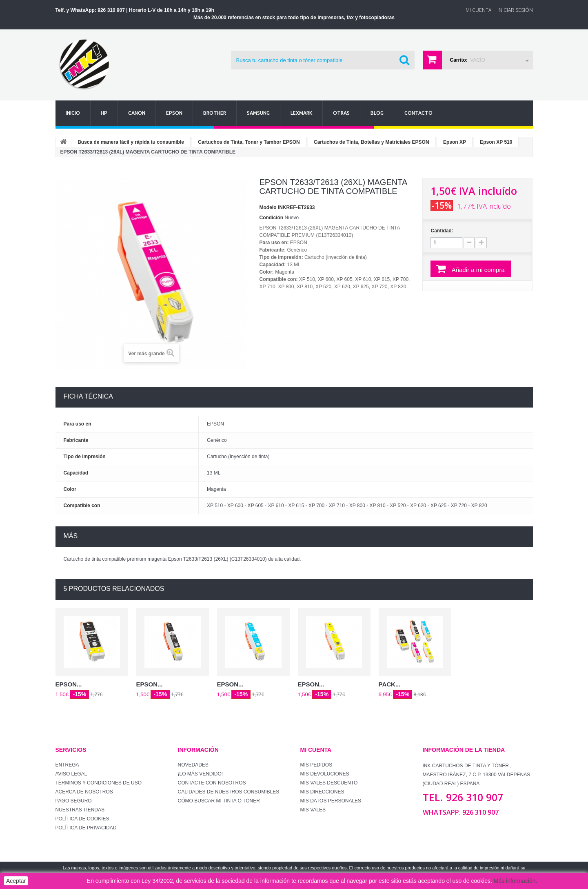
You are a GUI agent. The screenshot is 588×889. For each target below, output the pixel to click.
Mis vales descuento (329, 783)
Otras (341, 113)
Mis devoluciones (325, 774)
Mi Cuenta (478, 10)
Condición (272, 218)
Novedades (193, 765)
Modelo (268, 207)
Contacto (418, 113)
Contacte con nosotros (212, 783)
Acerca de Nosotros (84, 792)
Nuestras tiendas (80, 810)
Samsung (258, 113)
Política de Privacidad (86, 828)
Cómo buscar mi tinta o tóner (219, 801)
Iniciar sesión (515, 10)
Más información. (516, 881)
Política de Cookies (82, 819)
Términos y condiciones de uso (99, 783)
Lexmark (301, 113)
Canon (137, 113)
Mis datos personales (331, 801)
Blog (377, 113)
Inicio (73, 113)
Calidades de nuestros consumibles (229, 792)
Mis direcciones (322, 792)
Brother (215, 113)
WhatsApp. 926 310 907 (461, 812)
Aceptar (16, 881)
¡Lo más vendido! (201, 774)
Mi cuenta (316, 750)
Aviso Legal (71, 774)
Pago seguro (74, 801)
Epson (174, 113)
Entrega (67, 765)
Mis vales (313, 810)
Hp (104, 113)
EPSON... (69, 684)
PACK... (390, 684)
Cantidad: (442, 231)
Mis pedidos (316, 765)
